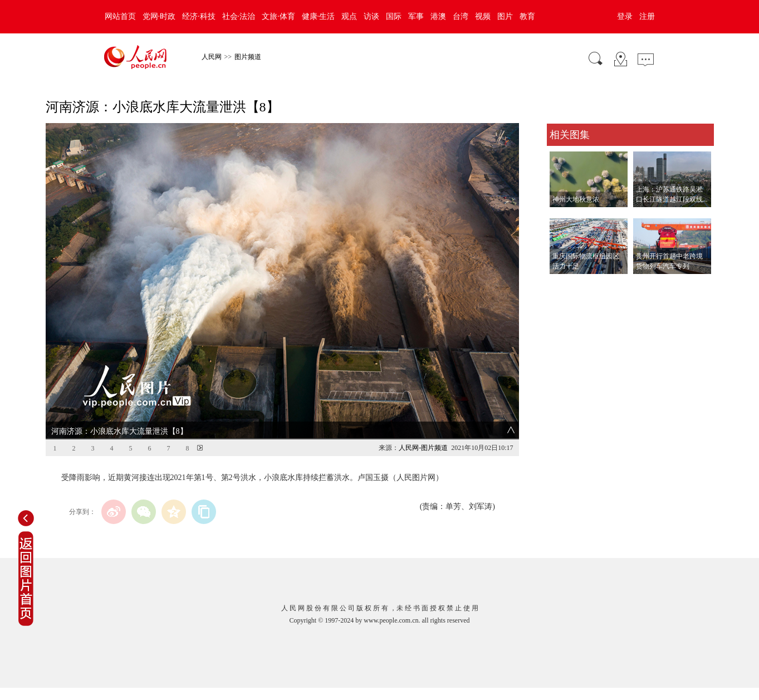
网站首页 (120, 16)
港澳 (438, 16)
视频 (483, 16)
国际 (394, 16)
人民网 (212, 57)
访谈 (371, 16)
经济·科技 (199, 16)
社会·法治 (239, 16)
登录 (625, 16)
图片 (505, 16)
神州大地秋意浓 (576, 199)
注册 (647, 16)
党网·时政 (159, 16)
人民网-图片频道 (423, 448)
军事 (416, 16)
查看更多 (562, 285)
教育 (527, 16)
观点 (349, 16)
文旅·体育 (278, 16)
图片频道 (248, 57)
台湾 (461, 16)
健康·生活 (319, 16)
